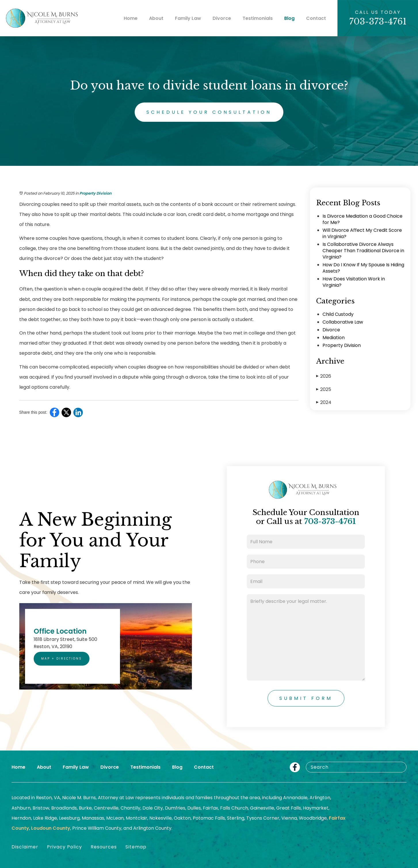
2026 (324, 376)
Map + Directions (62, 659)
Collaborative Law (343, 322)
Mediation (334, 338)
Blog (289, 18)
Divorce (222, 18)
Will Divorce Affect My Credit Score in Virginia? (362, 233)
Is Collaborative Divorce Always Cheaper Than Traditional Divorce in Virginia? (363, 251)
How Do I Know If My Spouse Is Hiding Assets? (363, 268)
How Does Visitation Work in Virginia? (354, 282)
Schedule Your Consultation (209, 112)
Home (131, 18)
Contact (316, 18)
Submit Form (306, 698)
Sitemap (136, 847)
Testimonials (258, 18)
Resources (104, 847)
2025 (324, 389)
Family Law (188, 18)
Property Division (96, 193)
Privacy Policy (64, 847)
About (156, 18)
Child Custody (338, 314)
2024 (324, 402)
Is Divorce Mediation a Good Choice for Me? (362, 219)
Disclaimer (25, 847)
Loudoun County (51, 828)
